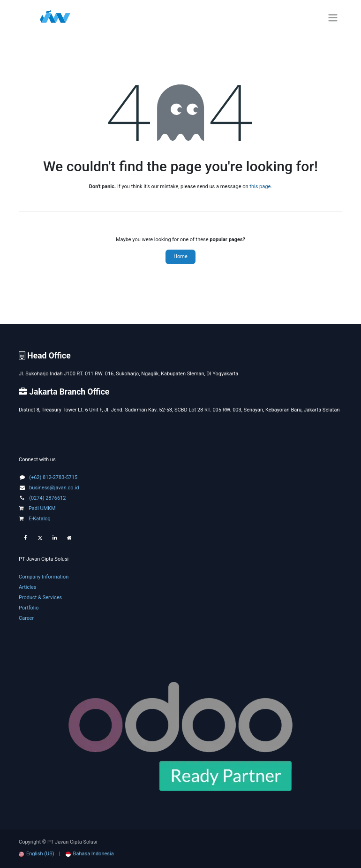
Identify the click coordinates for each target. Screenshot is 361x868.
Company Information (44, 577)
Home (180, 256)
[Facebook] (25, 538)
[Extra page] (69, 538)
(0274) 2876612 (47, 498)
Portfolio (29, 608)
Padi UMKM (37, 508)
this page (260, 187)
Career (26, 618)
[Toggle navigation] (333, 18)
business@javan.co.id (54, 488)
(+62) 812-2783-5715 (53, 477)
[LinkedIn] (54, 538)
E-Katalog (35, 519)
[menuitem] (37, 854)
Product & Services (40, 598)
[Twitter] (40, 538)
